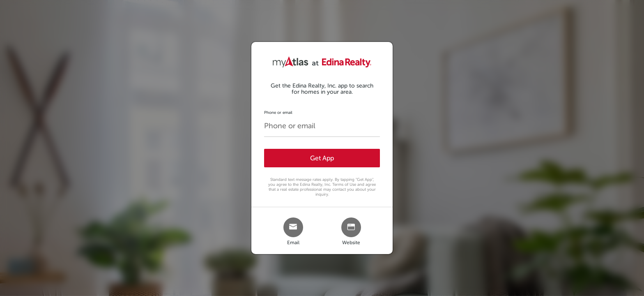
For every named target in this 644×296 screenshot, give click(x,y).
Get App (322, 158)
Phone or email (278, 112)
